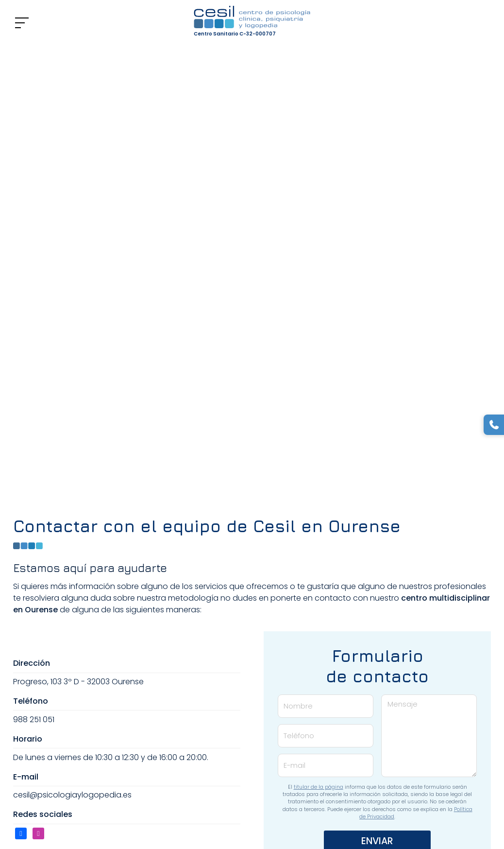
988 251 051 (34, 719)
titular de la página (319, 787)
